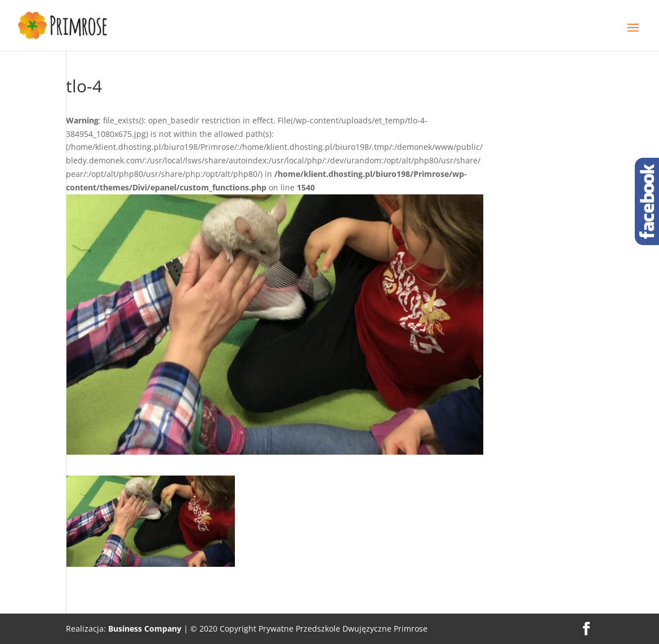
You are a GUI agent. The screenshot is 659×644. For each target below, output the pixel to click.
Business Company (145, 629)
